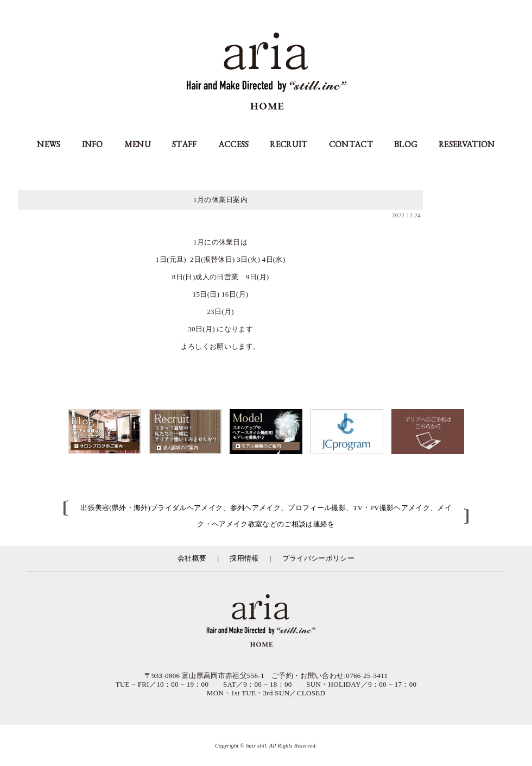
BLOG (406, 144)
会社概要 (192, 558)
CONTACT (351, 144)
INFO (93, 144)
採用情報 (244, 558)
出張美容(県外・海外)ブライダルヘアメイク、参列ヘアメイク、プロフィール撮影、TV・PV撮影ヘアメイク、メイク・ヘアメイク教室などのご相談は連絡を (266, 516)
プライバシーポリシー (318, 558)
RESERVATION (467, 144)
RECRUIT (289, 144)
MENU (138, 144)
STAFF (185, 144)
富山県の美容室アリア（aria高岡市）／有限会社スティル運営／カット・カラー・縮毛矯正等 (266, 621)
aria (266, 73)
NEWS (49, 144)
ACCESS (234, 144)
